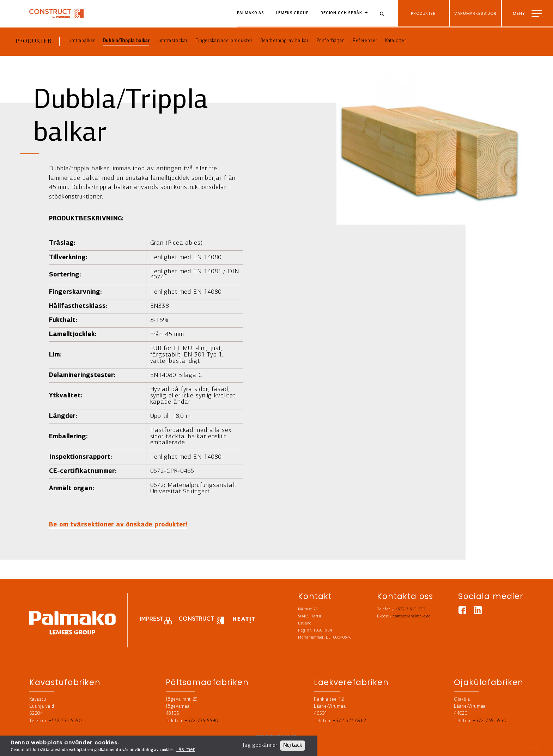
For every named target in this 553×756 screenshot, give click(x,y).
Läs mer (185, 750)
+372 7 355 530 (410, 609)
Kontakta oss (528, 745)
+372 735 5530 (490, 721)
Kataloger (396, 41)
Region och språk (341, 13)
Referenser (365, 41)
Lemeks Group (293, 13)
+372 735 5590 (65, 721)
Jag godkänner (260, 745)
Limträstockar (172, 41)
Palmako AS (251, 13)
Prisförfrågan (331, 41)
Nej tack (293, 745)
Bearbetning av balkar (284, 41)
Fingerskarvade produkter (224, 41)
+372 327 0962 (350, 721)
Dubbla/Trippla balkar (126, 41)
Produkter (33, 41)
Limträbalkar (81, 41)
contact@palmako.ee (412, 617)
